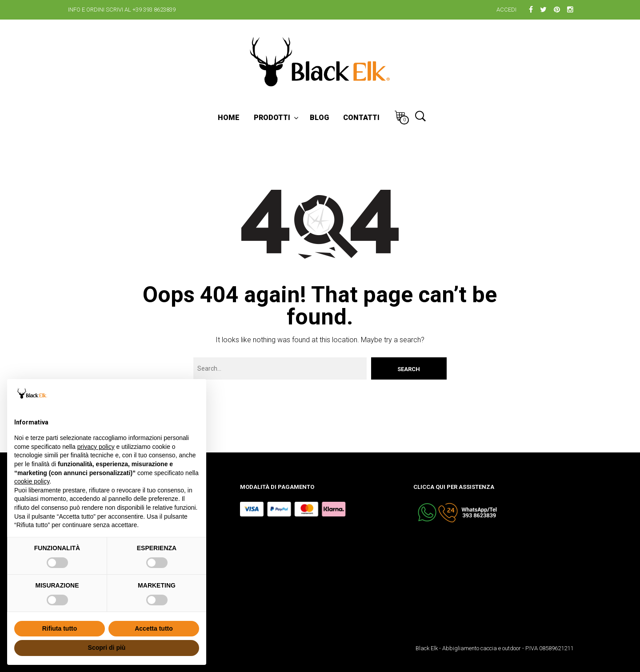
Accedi (506, 10)
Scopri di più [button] (107, 648)
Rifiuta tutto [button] (60, 628)
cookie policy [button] (32, 481)
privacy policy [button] (96, 447)
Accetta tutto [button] (154, 628)
